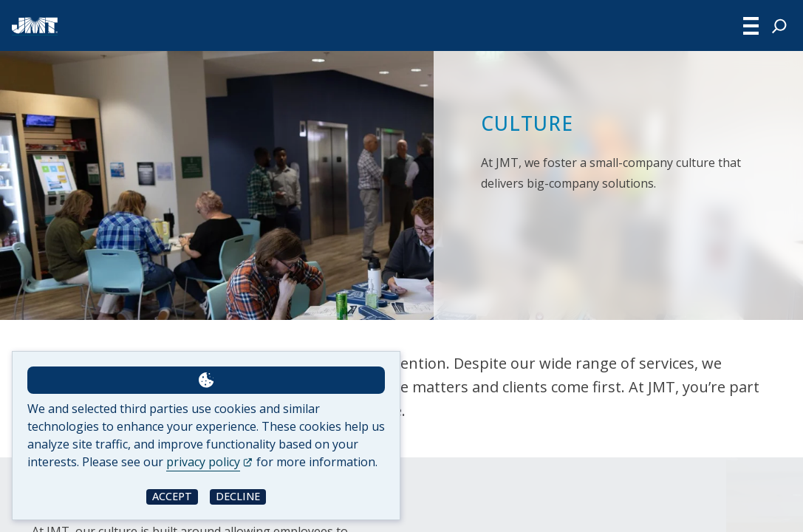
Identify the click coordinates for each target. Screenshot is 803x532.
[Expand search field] (779, 26)
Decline (238, 496)
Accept (172, 496)
